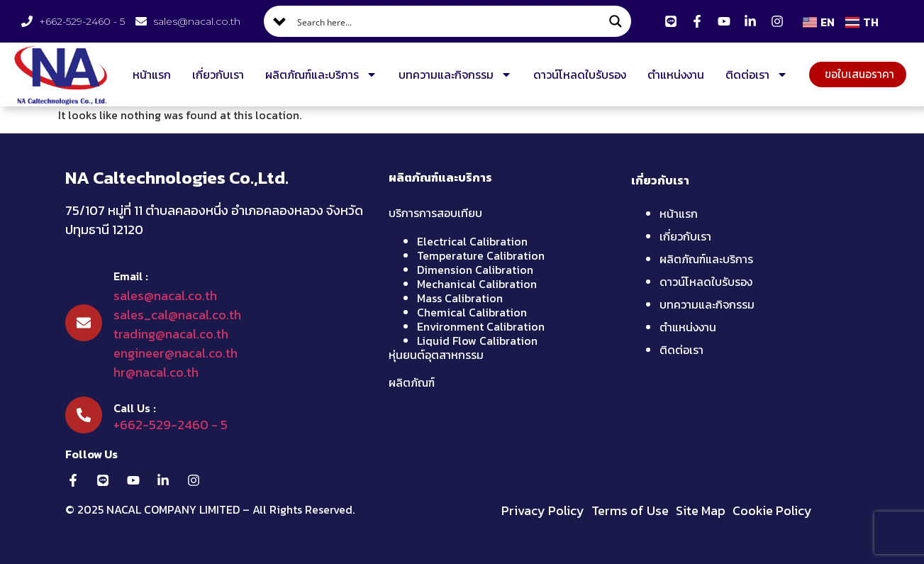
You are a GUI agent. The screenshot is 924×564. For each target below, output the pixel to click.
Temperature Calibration (481, 255)
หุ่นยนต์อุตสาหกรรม (436, 355)
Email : (131, 276)
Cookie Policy (772, 510)
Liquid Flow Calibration (477, 341)
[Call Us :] (84, 415)
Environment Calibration (481, 326)
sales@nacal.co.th (165, 295)
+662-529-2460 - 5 (171, 425)
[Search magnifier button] (616, 21)
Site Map (701, 510)
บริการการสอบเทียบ (435, 213)
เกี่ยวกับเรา (215, 74)
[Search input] (448, 21)
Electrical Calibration (472, 241)
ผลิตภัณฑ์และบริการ (318, 74)
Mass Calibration (460, 298)
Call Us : (135, 408)
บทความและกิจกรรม (452, 74)
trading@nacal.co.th (171, 334)
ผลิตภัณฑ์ (412, 382)
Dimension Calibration (475, 270)
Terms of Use (630, 510)
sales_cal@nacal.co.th (177, 315)
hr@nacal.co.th (156, 372)
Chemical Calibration (472, 312)
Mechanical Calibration (477, 284)
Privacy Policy (543, 510)
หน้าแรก (148, 74)
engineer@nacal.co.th (176, 353)
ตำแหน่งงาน (672, 74)
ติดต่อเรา (753, 74)
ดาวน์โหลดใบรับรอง (576, 74)
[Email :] (84, 323)
